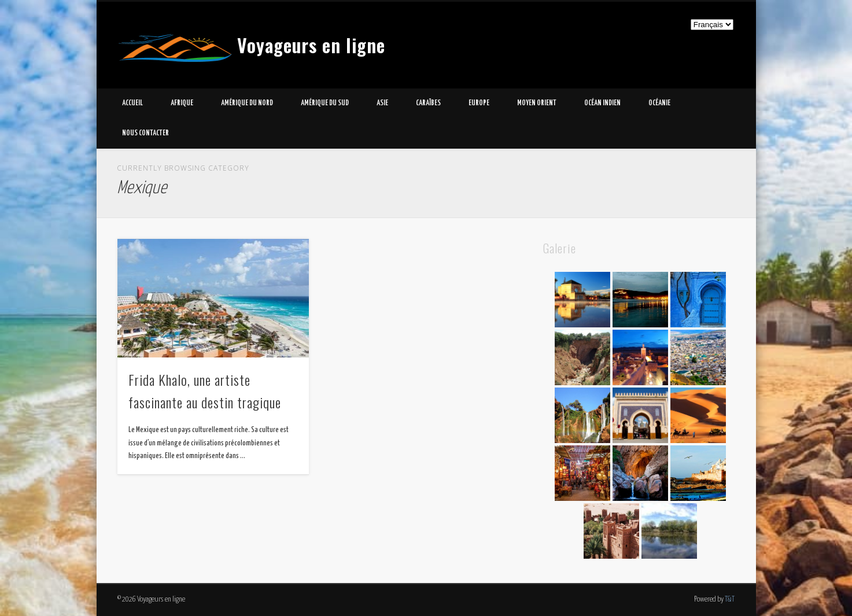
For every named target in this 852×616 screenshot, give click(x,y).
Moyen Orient (537, 103)
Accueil (132, 103)
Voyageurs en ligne (311, 45)
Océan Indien (602, 103)
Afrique (182, 103)
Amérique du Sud (325, 103)
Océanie (659, 103)
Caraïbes (428, 103)
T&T (730, 600)
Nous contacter (145, 133)
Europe (479, 103)
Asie (382, 103)
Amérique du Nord (247, 103)
